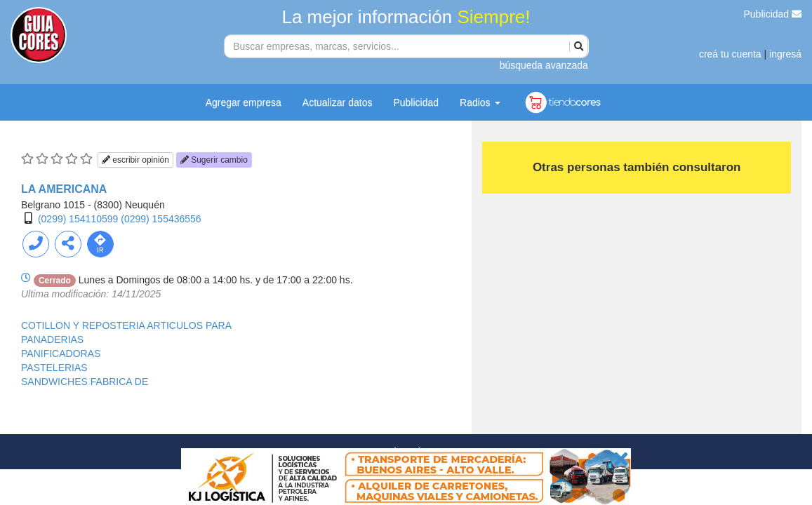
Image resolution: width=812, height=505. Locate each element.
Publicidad (773, 14)
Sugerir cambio (214, 160)
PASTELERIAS (54, 368)
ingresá (785, 54)
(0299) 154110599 (78, 219)
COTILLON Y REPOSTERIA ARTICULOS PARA (126, 325)
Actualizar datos (338, 102)
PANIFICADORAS (61, 353)
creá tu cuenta (730, 54)
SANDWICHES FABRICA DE (85, 382)
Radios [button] (480, 102)
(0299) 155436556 (161, 219)
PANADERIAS (52, 339)
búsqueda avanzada (544, 65)
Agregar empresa (244, 102)
